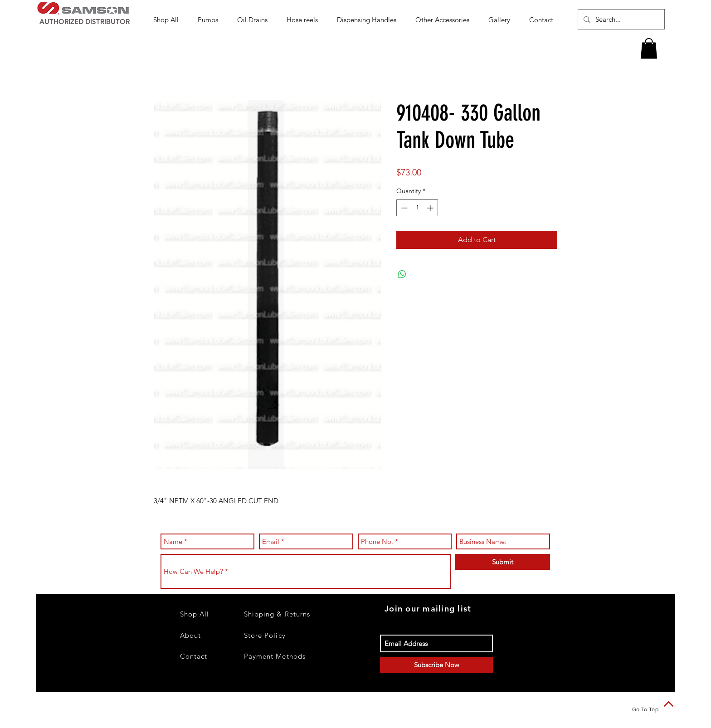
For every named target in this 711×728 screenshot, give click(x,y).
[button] (211, 20)
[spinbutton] (417, 208)
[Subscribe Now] (436, 665)
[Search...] (620, 19)
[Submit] (503, 562)
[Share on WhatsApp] (402, 274)
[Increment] (431, 208)
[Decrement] (403, 208)
